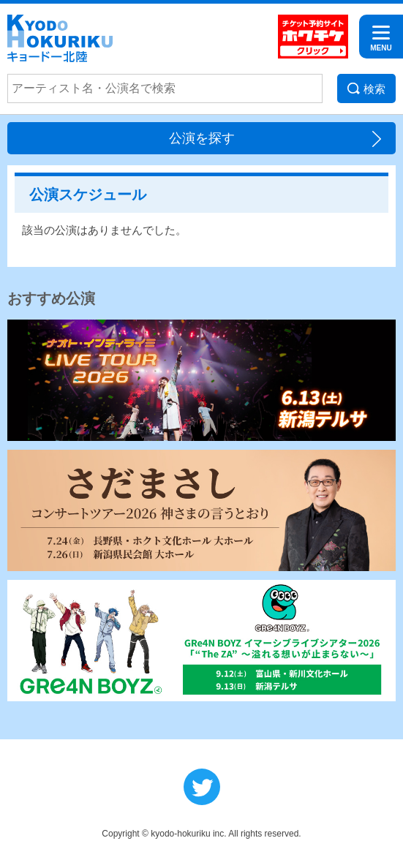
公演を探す (202, 138)
